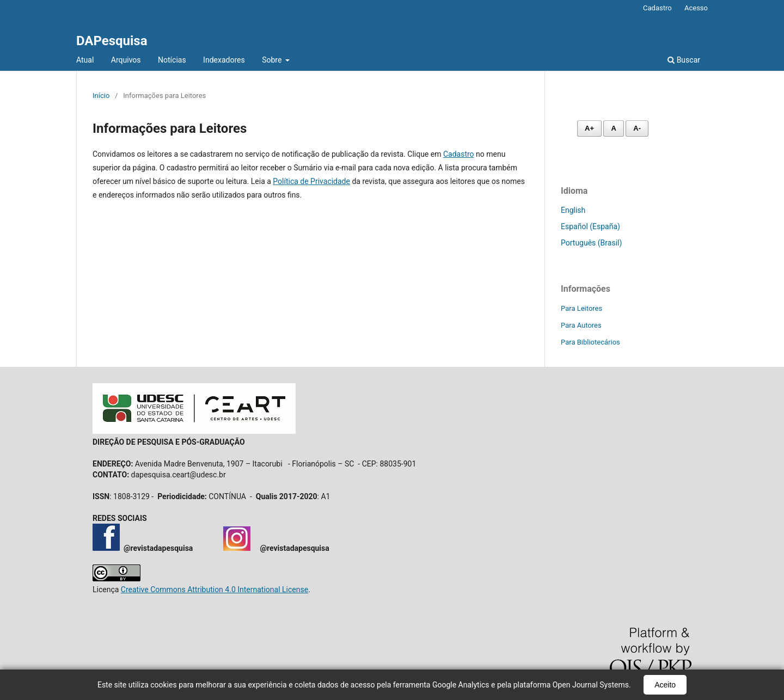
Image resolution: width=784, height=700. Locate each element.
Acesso (696, 8)
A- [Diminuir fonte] (637, 128)
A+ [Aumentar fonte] (589, 128)
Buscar (684, 60)
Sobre (273, 60)
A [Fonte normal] (613, 128)
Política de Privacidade (311, 181)
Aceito (665, 685)
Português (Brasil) (591, 243)
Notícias (172, 60)
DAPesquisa (112, 41)
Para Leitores (581, 308)
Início (101, 96)
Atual (85, 60)
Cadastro (657, 8)
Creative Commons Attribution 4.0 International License (215, 590)
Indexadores (224, 60)
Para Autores (581, 325)
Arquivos (126, 60)
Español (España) (590, 226)
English (573, 210)
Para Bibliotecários (590, 342)
